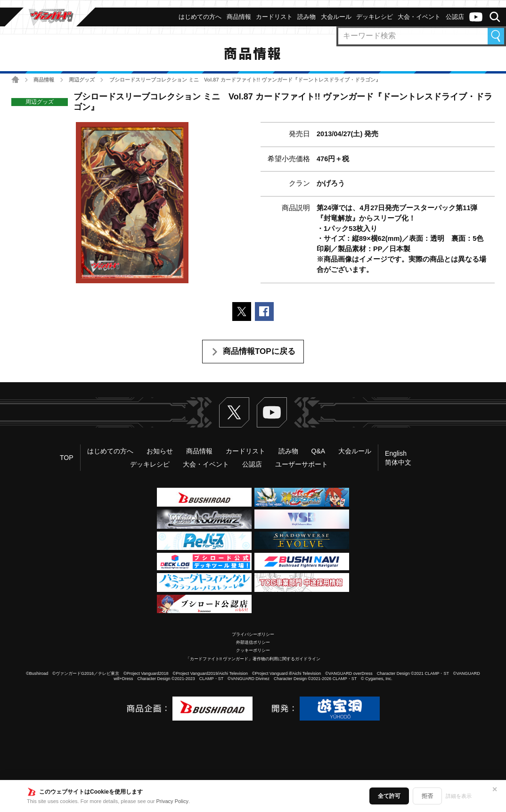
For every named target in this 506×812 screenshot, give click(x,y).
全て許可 (389, 796)
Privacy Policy (172, 801)
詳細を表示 (459, 796)
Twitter (234, 412)
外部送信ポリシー (253, 642)
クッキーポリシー (253, 650)
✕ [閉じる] (495, 789)
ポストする (242, 312)
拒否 (427, 796)
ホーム (15, 79)
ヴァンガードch (476, 17)
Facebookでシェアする (264, 312)
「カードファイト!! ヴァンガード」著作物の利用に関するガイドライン (253, 659)
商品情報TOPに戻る (259, 351)
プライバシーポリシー (253, 634)
